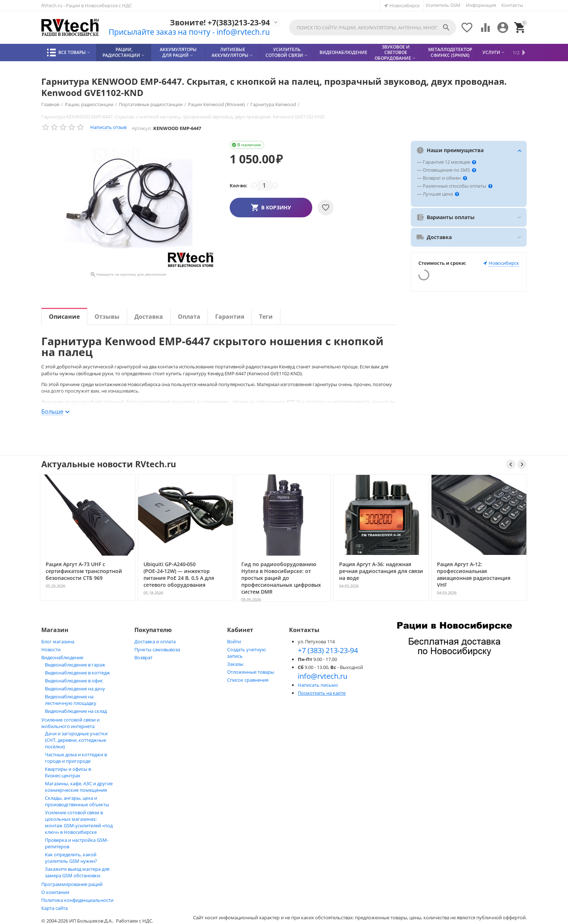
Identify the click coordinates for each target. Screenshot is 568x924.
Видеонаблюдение (62, 657)
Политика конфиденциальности (77, 900)
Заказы (235, 664)
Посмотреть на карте (322, 693)
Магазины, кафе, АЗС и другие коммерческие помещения (79, 787)
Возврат (143, 657)
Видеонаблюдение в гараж (75, 665)
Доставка (149, 317)
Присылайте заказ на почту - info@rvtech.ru (189, 32)
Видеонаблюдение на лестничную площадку (71, 700)
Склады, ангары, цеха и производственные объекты (77, 801)
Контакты (512, 5)
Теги (266, 317)
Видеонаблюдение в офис (74, 681)
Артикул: (142, 128)
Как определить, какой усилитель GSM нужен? (71, 858)
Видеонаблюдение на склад (76, 711)
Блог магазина (58, 641)
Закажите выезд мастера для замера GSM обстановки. (77, 872)
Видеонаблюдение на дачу (75, 689)
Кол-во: (239, 185)
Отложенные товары (251, 672)
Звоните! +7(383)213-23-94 (220, 23)
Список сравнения (248, 680)
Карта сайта (55, 908)
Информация (481, 5)
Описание (64, 317)
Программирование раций (72, 884)
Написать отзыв (108, 127)
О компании (55, 892)
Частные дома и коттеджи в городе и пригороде (76, 758)
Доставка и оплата (155, 641)
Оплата (189, 317)
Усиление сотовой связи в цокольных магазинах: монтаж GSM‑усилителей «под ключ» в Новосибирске (79, 822)
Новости (51, 649)
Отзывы (107, 317)
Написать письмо (318, 685)
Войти (234, 641)
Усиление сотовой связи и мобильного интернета (70, 723)
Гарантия (230, 317)
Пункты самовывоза (157, 649)
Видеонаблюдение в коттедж (78, 673)
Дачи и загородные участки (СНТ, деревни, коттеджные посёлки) (76, 740)
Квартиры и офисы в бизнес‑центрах (68, 772)
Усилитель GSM (443, 5)
